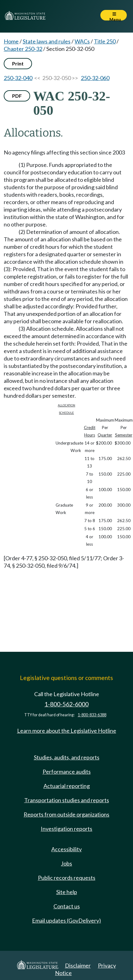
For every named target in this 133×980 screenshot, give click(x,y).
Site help (67, 892)
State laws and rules (47, 41)
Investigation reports (66, 829)
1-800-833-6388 (92, 715)
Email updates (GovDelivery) (66, 920)
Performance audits (67, 772)
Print (18, 63)
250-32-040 (18, 78)
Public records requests (67, 878)
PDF (17, 96)
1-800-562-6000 (66, 704)
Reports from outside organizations (66, 814)
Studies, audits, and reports (67, 757)
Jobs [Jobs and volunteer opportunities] (66, 863)
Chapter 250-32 (23, 49)
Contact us (67, 906)
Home (11, 41)
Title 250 (105, 41)
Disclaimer (78, 965)
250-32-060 (95, 78)
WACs (82, 41)
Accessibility (66, 849)
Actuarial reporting (67, 786)
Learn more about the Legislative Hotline (67, 731)
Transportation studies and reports (67, 800)
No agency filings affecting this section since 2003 (64, 152)
